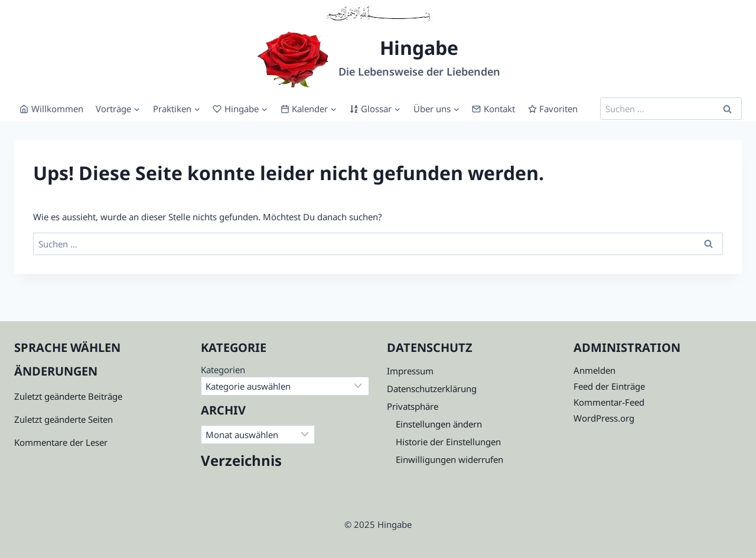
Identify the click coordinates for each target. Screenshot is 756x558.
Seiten (99, 419)
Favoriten (553, 109)
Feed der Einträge (609, 386)
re (63, 442)
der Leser (87, 442)
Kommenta (37, 442)
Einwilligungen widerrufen (449, 459)
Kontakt (493, 109)
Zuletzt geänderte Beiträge (68, 396)
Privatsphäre (413, 406)
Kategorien (223, 370)
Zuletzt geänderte (50, 419)
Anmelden (594, 370)
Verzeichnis (241, 460)
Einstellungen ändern (439, 424)
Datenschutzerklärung (432, 389)
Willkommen (51, 109)
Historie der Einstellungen (448, 442)
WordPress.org (604, 418)
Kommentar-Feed (609, 402)
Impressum (410, 371)
